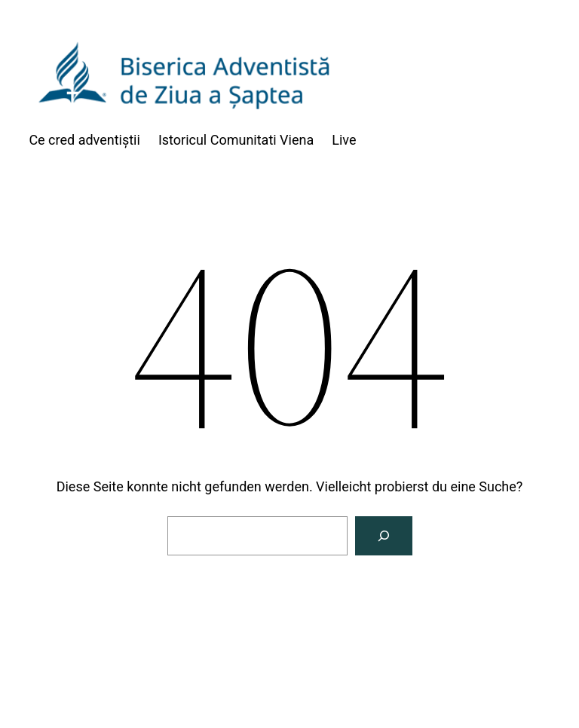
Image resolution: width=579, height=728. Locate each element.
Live (344, 140)
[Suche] (384, 536)
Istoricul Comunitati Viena (236, 140)
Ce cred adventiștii (84, 140)
